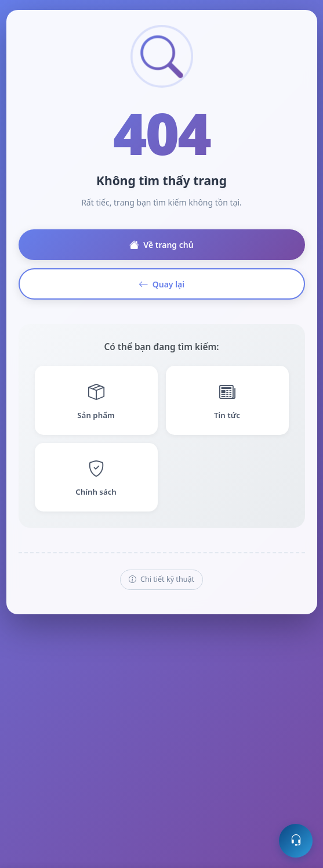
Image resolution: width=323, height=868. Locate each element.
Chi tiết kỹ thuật (161, 580)
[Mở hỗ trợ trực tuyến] (296, 841)
